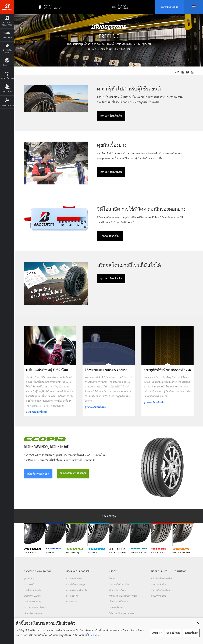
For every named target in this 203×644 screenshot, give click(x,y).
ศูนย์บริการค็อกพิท (159, 596)
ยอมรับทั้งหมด (191, 633)
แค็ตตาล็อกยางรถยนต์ (33, 613)
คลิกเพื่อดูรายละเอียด (38, 474)
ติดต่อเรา (113, 578)
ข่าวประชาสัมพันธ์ (159, 584)
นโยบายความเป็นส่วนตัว (119, 602)
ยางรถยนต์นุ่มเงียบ (74, 578)
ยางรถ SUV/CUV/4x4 (32, 596)
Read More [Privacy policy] (94, 635)
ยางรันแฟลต (72, 602)
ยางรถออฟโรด (72, 596)
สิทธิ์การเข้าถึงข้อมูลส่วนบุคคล (121, 613)
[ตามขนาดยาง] (50, 7)
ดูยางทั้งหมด (29, 578)
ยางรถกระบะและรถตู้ (32, 602)
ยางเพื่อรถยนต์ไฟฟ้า (32, 590)
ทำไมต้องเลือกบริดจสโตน (162, 578)
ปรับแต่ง (157, 633)
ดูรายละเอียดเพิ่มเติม (111, 116)
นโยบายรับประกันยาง (118, 590)
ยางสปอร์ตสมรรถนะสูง (76, 584)
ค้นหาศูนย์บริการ (170, 7)
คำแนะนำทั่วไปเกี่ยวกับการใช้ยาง (123, 596)
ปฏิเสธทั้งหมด (173, 633)
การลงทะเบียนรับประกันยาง (120, 584)
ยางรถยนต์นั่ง (29, 584)
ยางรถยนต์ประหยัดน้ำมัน (77, 590)
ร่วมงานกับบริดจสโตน (160, 590)
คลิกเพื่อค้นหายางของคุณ (73, 473)
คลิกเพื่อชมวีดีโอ (110, 236)
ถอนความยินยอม (116, 607)
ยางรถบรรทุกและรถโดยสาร (35, 607)
